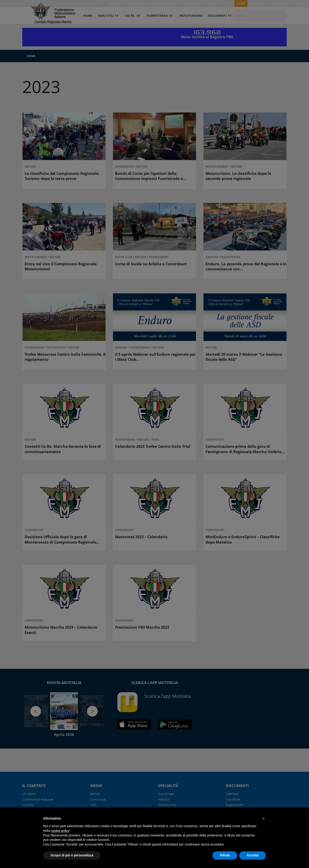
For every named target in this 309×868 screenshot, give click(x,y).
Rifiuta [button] (225, 855)
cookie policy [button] (60, 831)
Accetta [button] (253, 855)
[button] (264, 819)
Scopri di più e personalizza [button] (72, 855)
